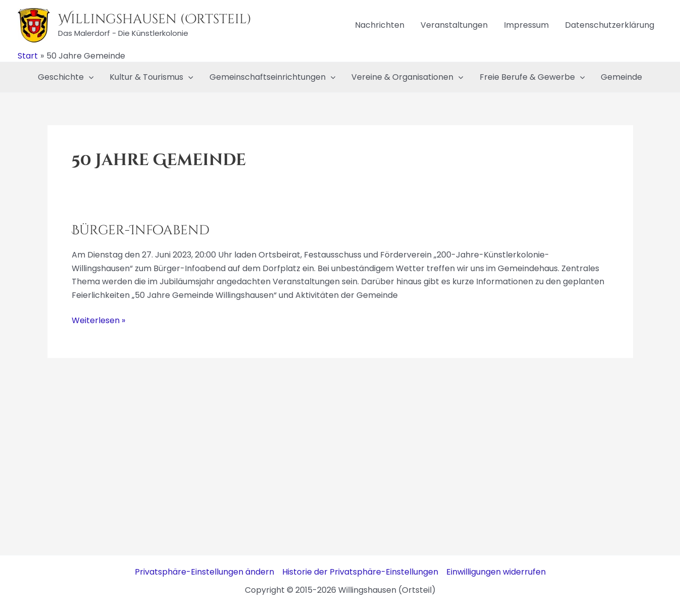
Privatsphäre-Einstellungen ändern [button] (204, 572)
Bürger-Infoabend (141, 230)
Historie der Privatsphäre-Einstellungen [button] (360, 572)
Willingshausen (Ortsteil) (155, 19)
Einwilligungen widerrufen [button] (496, 572)
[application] (89, 77)
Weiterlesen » (98, 321)
